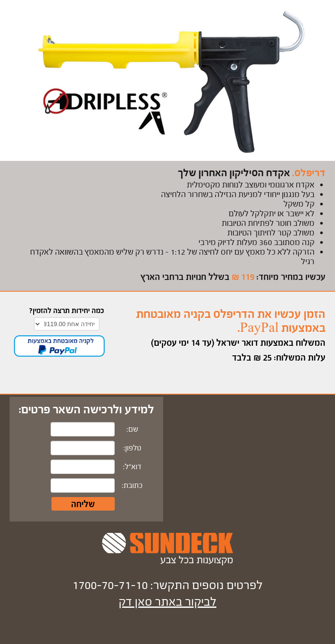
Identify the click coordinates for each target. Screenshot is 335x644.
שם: (132, 429)
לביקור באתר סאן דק (167, 602)
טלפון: (132, 448)
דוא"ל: (132, 467)
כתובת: (132, 486)
